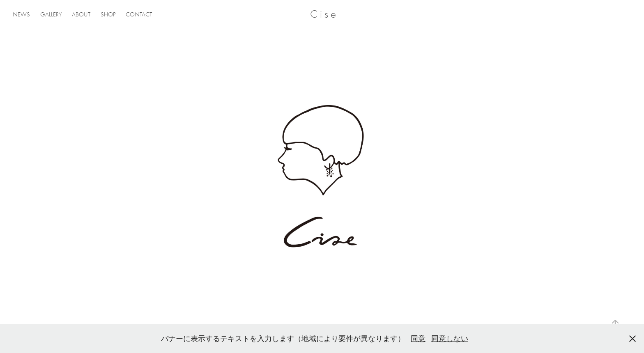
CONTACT (139, 14)
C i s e (323, 14)
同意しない (450, 339)
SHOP (108, 14)
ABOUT (81, 14)
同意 (418, 339)
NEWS (21, 14)
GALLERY (51, 14)
